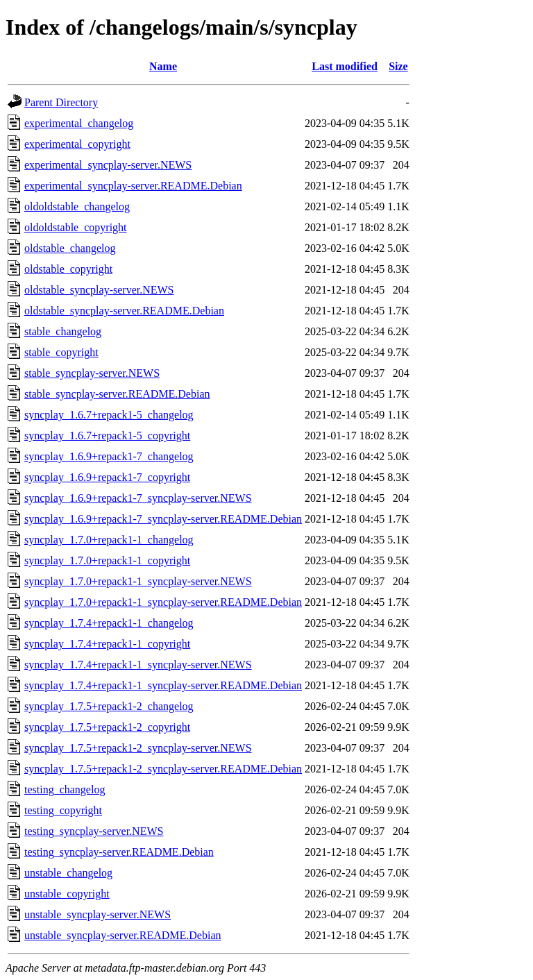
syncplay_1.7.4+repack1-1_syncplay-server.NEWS (138, 665)
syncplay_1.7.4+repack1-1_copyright (107, 644)
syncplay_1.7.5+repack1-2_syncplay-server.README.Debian (163, 769)
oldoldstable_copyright (76, 227)
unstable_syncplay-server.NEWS (98, 914)
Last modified (345, 66)
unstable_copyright (67, 894)
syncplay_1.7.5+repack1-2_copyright (107, 727)
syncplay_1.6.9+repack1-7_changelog (109, 456)
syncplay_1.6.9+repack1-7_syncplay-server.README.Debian (163, 519)
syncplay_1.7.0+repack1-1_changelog (109, 540)
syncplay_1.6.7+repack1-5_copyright (107, 436)
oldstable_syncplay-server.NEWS (99, 290)
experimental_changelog (79, 123)
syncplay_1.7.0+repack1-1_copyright (107, 560)
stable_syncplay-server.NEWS (92, 373)
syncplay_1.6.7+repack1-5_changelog (109, 415)
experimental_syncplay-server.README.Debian (133, 186)
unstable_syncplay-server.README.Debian (122, 935)
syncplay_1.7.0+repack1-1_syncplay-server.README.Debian (163, 602)
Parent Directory (61, 102)
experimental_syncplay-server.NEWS (108, 165)
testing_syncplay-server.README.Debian (119, 852)
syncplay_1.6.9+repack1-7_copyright (107, 477)
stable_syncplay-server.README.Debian (117, 394)
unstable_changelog (68, 873)
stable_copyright (61, 352)
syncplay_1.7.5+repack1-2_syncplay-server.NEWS (138, 748)
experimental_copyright (77, 144)
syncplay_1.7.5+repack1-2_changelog (109, 706)
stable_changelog (63, 331)
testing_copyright (63, 810)
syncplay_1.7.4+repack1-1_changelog (109, 623)
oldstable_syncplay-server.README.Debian (124, 311)
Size (398, 66)
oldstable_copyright (68, 269)
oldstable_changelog (70, 248)
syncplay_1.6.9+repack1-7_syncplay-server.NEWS (138, 498)
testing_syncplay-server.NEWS (94, 831)
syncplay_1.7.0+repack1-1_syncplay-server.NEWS (138, 581)
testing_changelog (65, 789)
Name (163, 66)
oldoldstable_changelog (77, 206)
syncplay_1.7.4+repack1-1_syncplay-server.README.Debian (163, 685)
